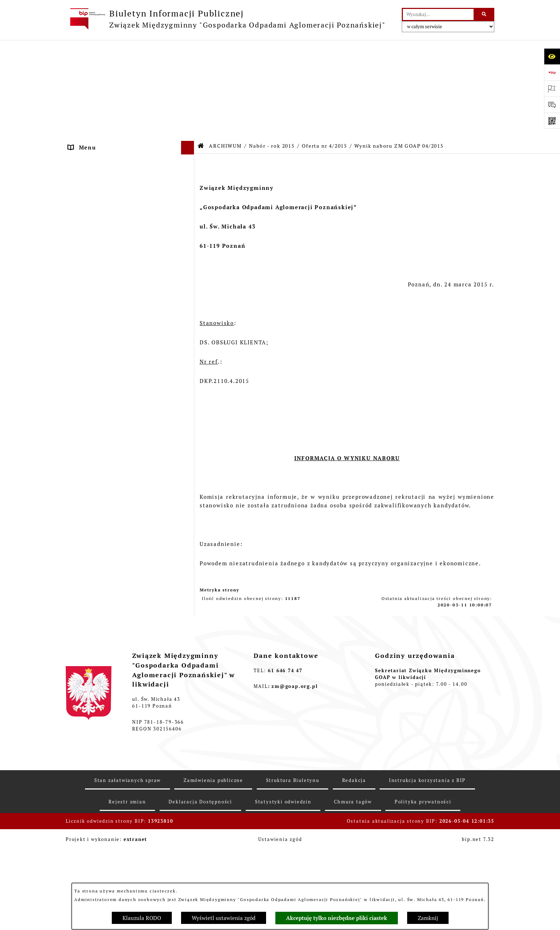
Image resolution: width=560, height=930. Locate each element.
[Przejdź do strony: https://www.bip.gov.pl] (552, 72)
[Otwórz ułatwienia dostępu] (552, 56)
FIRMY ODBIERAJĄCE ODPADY (114, 129)
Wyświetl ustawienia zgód (224, 918)
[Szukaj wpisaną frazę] (484, 15)
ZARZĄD (81, 116)
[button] (189, 63)
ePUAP (78, 156)
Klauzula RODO (142, 918)
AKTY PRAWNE (91, 89)
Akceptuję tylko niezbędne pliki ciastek (337, 918)
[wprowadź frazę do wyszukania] (438, 15)
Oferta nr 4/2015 (324, 48)
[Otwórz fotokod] (552, 121)
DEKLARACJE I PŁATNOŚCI (109, 76)
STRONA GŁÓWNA (95, 62)
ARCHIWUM (86, 170)
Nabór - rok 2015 (272, 48)
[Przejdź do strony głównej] (226, 19)
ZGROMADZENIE (93, 102)
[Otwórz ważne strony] (552, 88)
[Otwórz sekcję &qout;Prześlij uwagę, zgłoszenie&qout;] (552, 105)
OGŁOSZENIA (88, 143)
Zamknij (428, 918)
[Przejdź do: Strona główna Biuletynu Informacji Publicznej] (201, 47)
